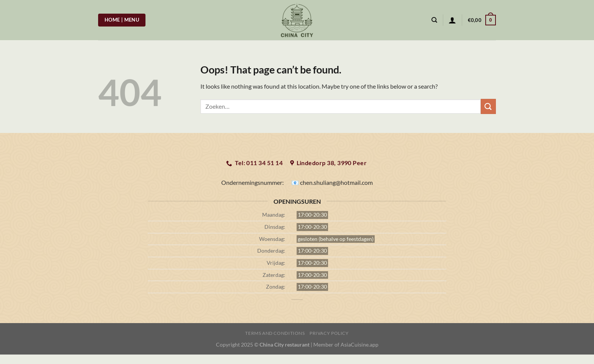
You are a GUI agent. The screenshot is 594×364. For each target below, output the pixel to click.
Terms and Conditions (275, 333)
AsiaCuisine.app (360, 344)
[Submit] (488, 106)
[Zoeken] (434, 20)
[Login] (452, 20)
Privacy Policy (329, 333)
